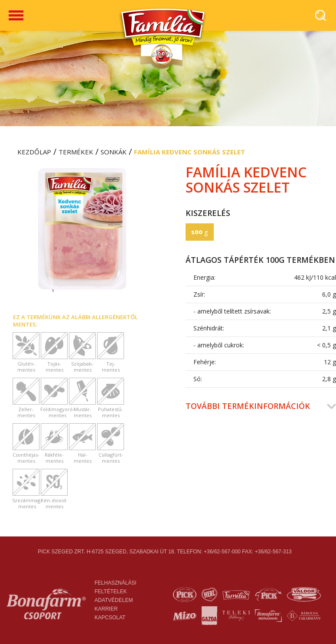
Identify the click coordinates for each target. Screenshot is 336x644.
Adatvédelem (114, 600)
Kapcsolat (110, 618)
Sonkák (114, 152)
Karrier (106, 609)
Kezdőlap (34, 152)
